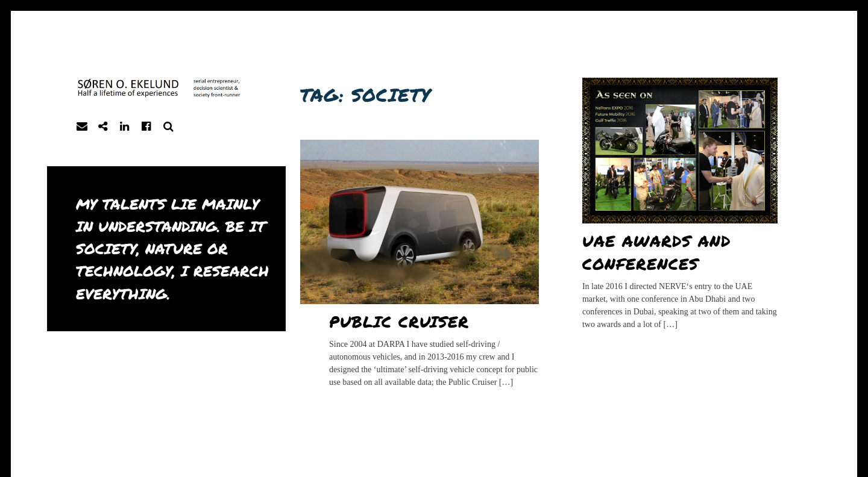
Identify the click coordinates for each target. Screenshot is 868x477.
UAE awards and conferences (657, 252)
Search (169, 127)
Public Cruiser (399, 321)
